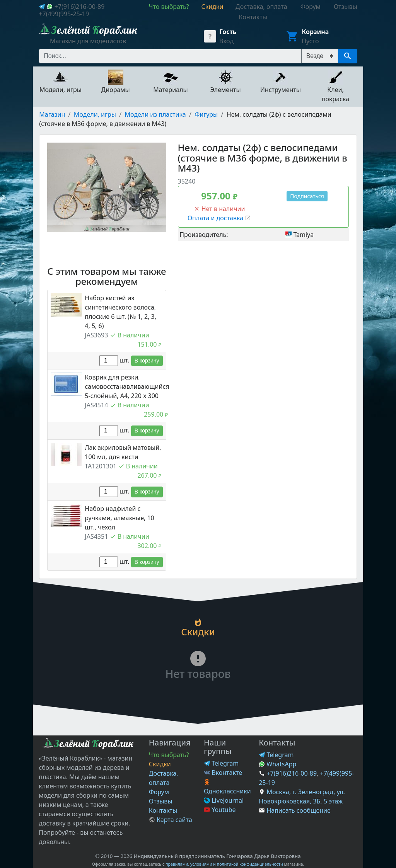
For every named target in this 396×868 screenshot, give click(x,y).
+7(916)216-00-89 (80, 7)
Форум (159, 792)
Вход (226, 41)
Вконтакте (223, 773)
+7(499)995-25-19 (64, 14)
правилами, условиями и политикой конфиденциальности (224, 864)
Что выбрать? (169, 755)
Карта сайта (171, 820)
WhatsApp (277, 764)
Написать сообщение (298, 810)
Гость (228, 32)
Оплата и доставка (219, 218)
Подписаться (307, 196)
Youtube (220, 810)
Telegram (221, 763)
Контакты (163, 810)
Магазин (52, 114)
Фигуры (206, 114)
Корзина (315, 32)
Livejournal (224, 800)
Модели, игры (95, 114)
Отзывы (161, 801)
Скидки (160, 764)
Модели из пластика (155, 114)
